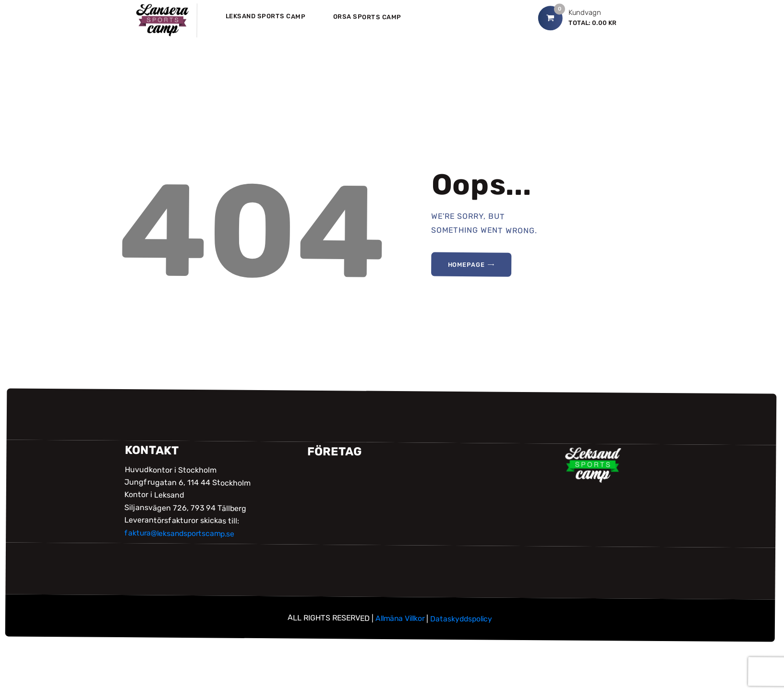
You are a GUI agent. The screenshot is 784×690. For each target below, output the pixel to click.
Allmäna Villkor (399, 619)
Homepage (467, 265)
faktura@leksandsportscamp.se (181, 533)
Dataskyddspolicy (463, 619)
